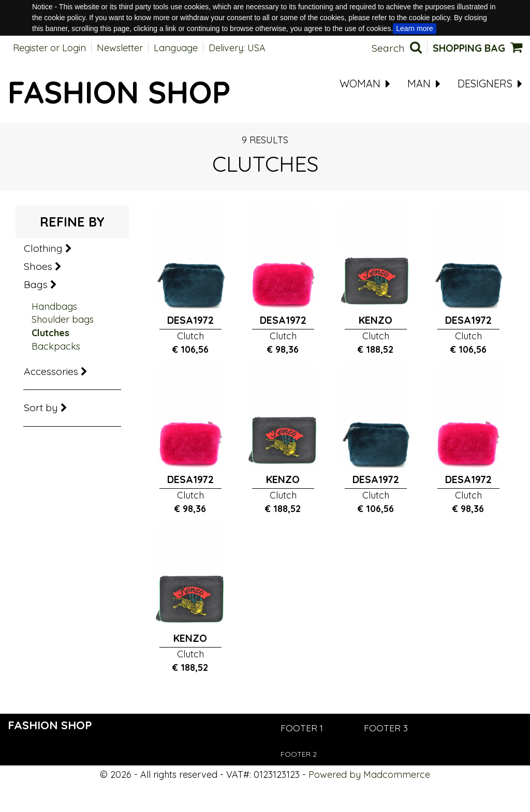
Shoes (43, 266)
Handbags (54, 306)
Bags (40, 284)
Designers (490, 84)
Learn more (415, 28)
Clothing (48, 248)
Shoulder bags (63, 319)
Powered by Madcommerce (369, 775)
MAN (424, 84)
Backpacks (56, 346)
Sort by (46, 408)
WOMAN (365, 84)
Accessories (56, 371)
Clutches (50, 333)
